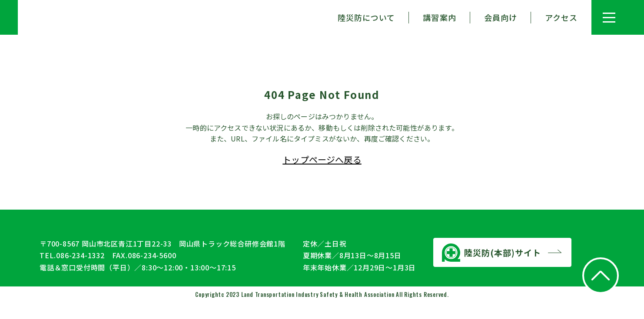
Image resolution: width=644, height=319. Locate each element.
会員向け (501, 17)
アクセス (561, 17)
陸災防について (367, 17)
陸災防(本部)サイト (491, 269)
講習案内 (439, 17)
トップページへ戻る (322, 159)
